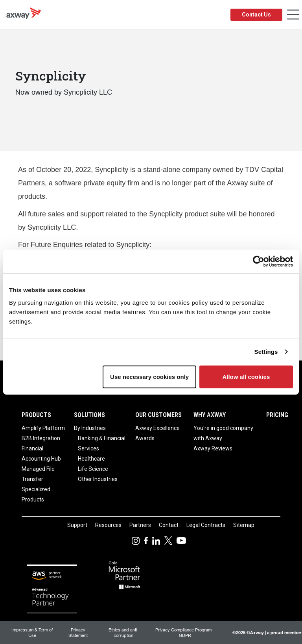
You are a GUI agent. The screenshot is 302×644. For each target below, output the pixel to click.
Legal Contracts (206, 525)
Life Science (93, 469)
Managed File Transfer (38, 474)
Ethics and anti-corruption (123, 632)
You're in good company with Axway (223, 433)
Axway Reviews (213, 448)
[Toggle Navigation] (293, 15)
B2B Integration (41, 438)
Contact (169, 525)
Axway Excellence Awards (157, 433)
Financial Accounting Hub (41, 454)
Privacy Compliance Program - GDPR (185, 632)
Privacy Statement (78, 632)
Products (36, 415)
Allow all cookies (246, 376)
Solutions (89, 415)
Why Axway (210, 415)
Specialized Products (36, 494)
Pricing (277, 415)
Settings (266, 352)
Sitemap (244, 525)
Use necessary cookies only (149, 376)
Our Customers (158, 415)
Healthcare (91, 459)
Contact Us (256, 15)
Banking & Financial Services (102, 443)
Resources (108, 525)
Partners (140, 525)
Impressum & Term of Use (32, 632)
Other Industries (98, 479)
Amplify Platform (43, 428)
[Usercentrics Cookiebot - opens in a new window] (259, 262)
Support (77, 525)
